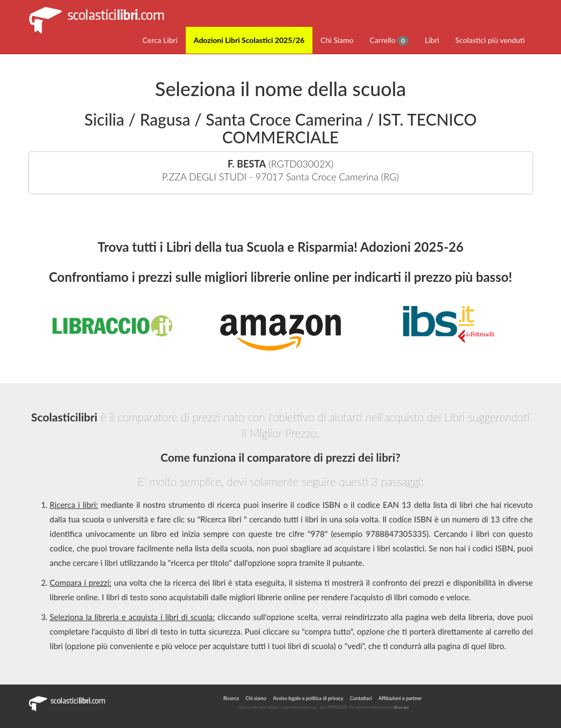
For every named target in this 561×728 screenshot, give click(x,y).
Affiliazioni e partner (400, 698)
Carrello (389, 41)
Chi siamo (256, 698)
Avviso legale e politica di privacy (308, 698)
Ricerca (231, 698)
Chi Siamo (337, 40)
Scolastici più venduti (490, 40)
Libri (432, 40)
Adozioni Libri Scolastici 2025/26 (249, 40)
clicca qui (401, 707)
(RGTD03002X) (281, 170)
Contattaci (361, 698)
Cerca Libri (160, 40)
